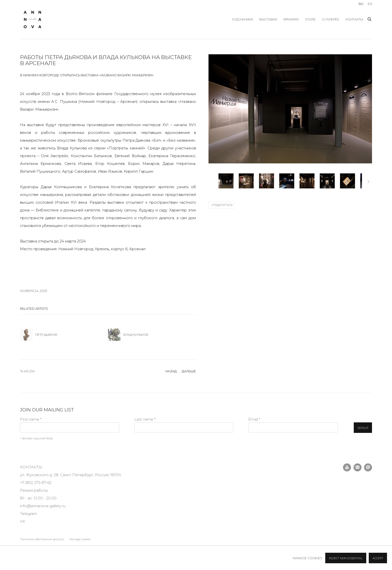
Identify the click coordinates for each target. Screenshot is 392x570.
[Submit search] (370, 19)
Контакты (354, 19)
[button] (226, 181)
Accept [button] (378, 558)
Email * (254, 419)
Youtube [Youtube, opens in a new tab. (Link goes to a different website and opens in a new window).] (347, 467)
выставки (268, 19)
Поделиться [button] (222, 205)
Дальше (368, 182)
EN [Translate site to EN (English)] (370, 4)
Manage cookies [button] (80, 539)
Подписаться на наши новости (357, 467)
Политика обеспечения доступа (42, 539)
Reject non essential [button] (346, 558)
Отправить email (368, 467)
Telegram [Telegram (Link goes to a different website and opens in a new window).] (28, 514)
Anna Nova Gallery (32, 20)
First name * (31, 419)
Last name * (145, 419)
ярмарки (291, 19)
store (310, 19)
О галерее (331, 19)
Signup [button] (363, 428)
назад (171, 371)
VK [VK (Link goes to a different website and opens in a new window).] (23, 521)
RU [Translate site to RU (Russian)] (361, 4)
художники (242, 19)
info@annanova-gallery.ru (43, 506)
